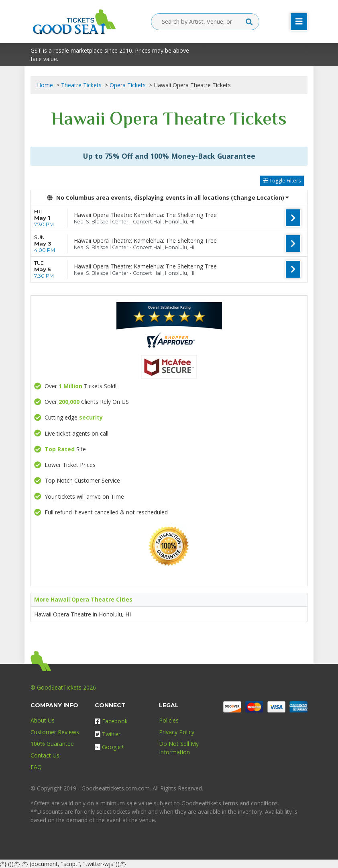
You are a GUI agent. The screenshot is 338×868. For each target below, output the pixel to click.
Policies (169, 720)
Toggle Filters (282, 181)
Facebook (111, 721)
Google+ (110, 747)
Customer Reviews (55, 732)
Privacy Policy (177, 732)
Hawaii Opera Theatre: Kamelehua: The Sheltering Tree (145, 215)
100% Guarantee (52, 744)
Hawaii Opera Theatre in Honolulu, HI (82, 614)
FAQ (36, 767)
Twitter (108, 734)
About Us (43, 720)
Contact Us (45, 755)
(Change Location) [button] (260, 198)
